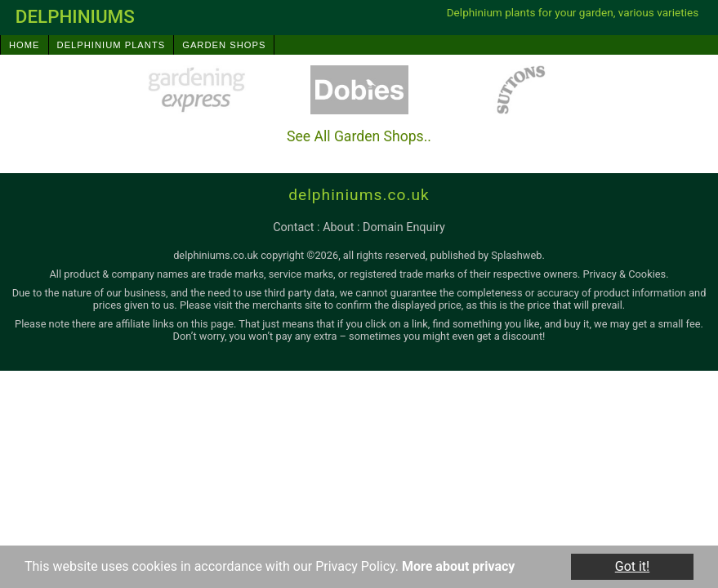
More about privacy (458, 566)
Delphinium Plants (111, 45)
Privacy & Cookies (625, 274)
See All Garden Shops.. (359, 136)
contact (293, 227)
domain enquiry (404, 227)
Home (25, 45)
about (338, 227)
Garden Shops (224, 45)
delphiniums (75, 16)
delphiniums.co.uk (359, 195)
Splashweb (516, 255)
